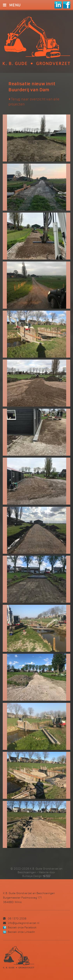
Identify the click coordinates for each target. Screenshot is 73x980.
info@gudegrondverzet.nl (24, 923)
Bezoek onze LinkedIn (21, 932)
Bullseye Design (32, 876)
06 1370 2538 (17, 918)
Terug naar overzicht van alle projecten (34, 102)
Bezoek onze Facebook (22, 927)
